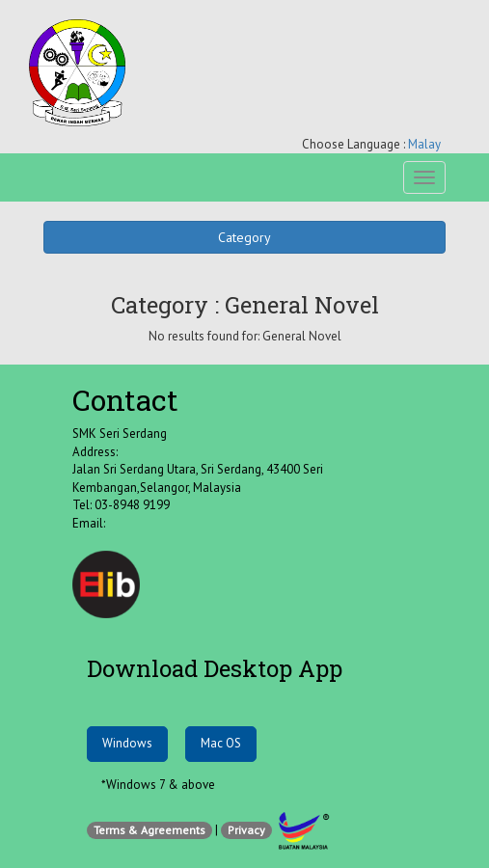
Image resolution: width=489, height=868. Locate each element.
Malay (424, 144)
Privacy (246, 830)
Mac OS (221, 743)
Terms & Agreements (149, 830)
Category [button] (244, 237)
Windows (127, 743)
